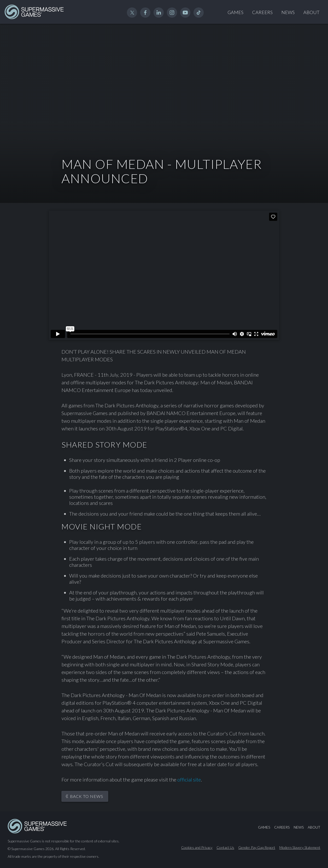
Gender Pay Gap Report (257, 848)
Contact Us (225, 848)
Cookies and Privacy (197, 848)
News (288, 12)
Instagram (172, 13)
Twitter (132, 13)
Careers (262, 12)
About (311, 12)
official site (189, 779)
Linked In (159, 13)
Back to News (87, 796)
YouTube (185, 13)
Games (235, 12)
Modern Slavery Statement (300, 848)
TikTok (199, 13)
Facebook (145, 13)
